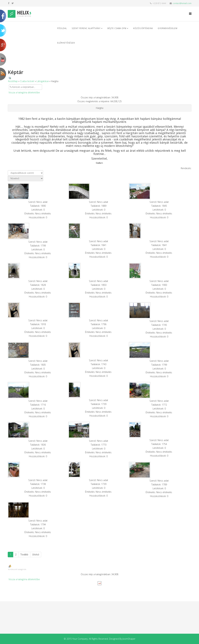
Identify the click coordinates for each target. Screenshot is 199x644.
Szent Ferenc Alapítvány (86, 28)
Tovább (24, 554)
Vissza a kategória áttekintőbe (24, 92)
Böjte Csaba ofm (117, 28)
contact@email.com (182, 3)
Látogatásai (43, 81)
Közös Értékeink (143, 28)
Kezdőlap (13, 81)
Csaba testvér (27, 81)
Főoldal (62, 28)
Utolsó (36, 554)
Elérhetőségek (66, 43)
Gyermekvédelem (168, 28)
